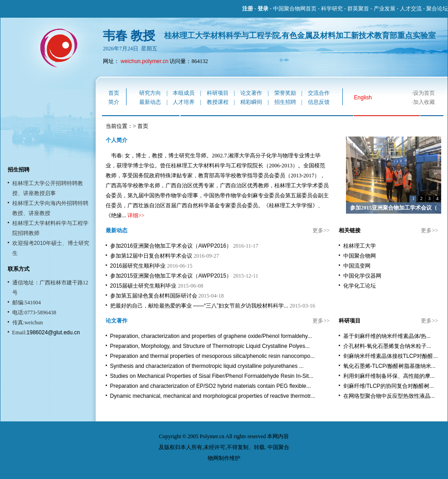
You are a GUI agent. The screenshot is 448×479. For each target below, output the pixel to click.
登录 (263, 9)
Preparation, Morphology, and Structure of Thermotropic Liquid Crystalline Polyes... (210, 346)
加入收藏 (424, 102)
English (363, 98)
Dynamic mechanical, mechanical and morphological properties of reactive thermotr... (213, 396)
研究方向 (150, 93)
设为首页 (424, 93)
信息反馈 (319, 102)
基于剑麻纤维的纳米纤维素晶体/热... (387, 336)
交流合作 (319, 93)
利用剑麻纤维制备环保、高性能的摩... (389, 376)
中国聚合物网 (360, 256)
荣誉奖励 (285, 93)
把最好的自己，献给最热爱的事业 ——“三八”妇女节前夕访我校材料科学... (199, 306)
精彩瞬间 (251, 102)
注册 (248, 9)
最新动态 (150, 102)
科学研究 (332, 9)
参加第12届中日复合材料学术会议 (151, 256)
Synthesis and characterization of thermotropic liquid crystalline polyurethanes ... (207, 366)
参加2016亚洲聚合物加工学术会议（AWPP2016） (171, 246)
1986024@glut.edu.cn (54, 332)
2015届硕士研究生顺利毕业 (144, 286)
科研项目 (218, 93)
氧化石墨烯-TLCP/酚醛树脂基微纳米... (390, 366)
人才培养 (184, 102)
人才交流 (411, 9)
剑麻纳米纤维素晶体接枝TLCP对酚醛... (391, 356)
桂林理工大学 (360, 246)
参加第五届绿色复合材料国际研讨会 (154, 296)
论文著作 (251, 93)
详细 (133, 215)
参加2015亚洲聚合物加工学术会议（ (394, 208)
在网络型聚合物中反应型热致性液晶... (389, 396)
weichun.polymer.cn (144, 61)
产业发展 (385, 9)
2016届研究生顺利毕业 (138, 266)
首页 (114, 93)
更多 (318, 230)
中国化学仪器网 (362, 276)
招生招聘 (285, 102)
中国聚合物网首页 (295, 9)
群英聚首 (358, 9)
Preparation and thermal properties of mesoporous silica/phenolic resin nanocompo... (213, 356)
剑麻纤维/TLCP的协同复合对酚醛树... (389, 386)
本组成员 (184, 93)
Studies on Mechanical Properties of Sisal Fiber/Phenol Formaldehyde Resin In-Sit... (212, 376)
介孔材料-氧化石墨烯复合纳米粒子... (387, 346)
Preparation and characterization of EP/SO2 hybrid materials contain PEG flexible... (211, 386)
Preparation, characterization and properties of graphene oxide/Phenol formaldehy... (211, 336)
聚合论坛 (437, 9)
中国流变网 (357, 266)
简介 (114, 102)
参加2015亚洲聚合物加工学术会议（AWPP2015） (171, 276)
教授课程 (218, 102)
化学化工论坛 (360, 286)
